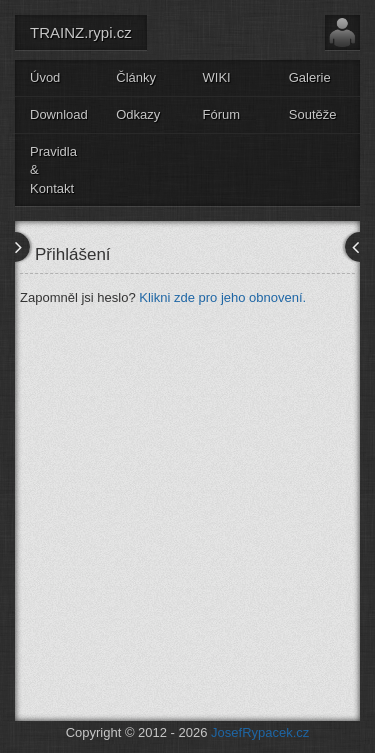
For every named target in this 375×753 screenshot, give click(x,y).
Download (59, 114)
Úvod (45, 77)
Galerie (310, 77)
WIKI (217, 77)
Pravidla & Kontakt (53, 170)
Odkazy (138, 114)
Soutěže (313, 114)
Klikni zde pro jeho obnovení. (222, 297)
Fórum (222, 114)
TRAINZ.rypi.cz (81, 32)
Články (136, 77)
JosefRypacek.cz (260, 732)
